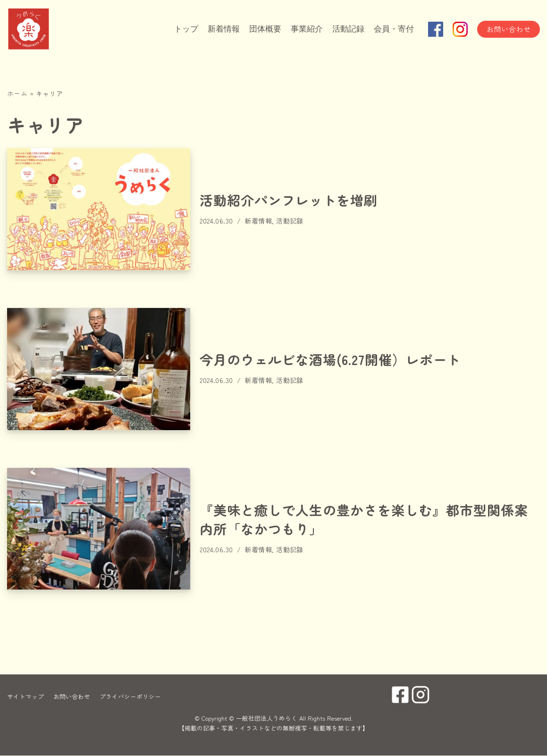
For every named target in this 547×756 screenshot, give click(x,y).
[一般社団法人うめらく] (54, 29)
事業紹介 (302, 29)
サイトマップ (25, 697)
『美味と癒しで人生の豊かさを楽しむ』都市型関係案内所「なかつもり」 (364, 519)
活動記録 (345, 29)
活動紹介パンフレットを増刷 (289, 200)
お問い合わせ (509, 29)
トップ (176, 29)
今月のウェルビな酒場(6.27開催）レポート (330, 359)
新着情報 (215, 29)
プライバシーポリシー (130, 697)
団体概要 (258, 29)
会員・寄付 (393, 29)
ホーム (17, 93)
